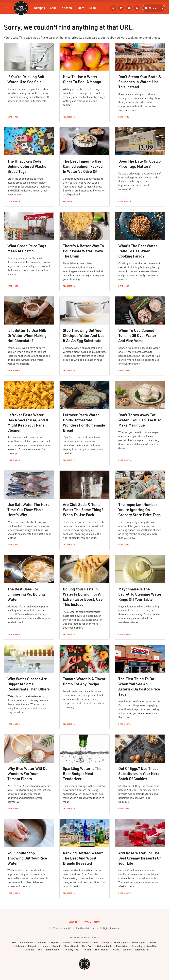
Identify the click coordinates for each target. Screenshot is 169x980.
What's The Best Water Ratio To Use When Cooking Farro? (138, 251)
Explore (54, 943)
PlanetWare (122, 946)
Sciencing (137, 946)
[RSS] (137, 8)
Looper (44, 946)
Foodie (66, 943)
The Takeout (101, 950)
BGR (14, 943)
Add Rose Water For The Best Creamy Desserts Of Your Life (140, 858)
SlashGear (29, 950)
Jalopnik (32, 946)
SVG (40, 950)
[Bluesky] (129, 8)
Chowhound (26, 943)
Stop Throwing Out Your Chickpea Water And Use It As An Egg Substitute (84, 335)
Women (127, 950)
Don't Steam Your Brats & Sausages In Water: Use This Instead (140, 82)
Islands (20, 946)
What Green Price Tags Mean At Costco (27, 248)
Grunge (106, 943)
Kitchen (67, 8)
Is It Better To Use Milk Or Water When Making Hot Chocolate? (27, 335)
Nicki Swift (88, 946)
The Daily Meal (71, 950)
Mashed (56, 946)
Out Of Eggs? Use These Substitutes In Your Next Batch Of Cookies (139, 774)
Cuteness (42, 943)
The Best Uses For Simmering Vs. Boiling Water (26, 594)
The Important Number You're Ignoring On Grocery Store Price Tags (139, 510)
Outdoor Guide (105, 946)
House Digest (139, 943)
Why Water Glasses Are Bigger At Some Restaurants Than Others (29, 684)
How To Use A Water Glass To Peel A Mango (82, 79)
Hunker (153, 943)
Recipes (40, 8)
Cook (53, 8)
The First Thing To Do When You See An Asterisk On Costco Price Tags (139, 686)
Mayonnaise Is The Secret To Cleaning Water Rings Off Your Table (140, 594)
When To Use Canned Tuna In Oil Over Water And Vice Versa (137, 335)
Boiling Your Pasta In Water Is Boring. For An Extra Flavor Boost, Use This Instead (83, 597)
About (73, 922)
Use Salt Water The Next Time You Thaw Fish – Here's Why (28, 510)
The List (87, 950)
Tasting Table (53, 950)
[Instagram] (113, 8)
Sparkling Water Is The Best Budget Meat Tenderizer (82, 774)
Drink (93, 8)
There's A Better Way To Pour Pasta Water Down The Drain (83, 251)
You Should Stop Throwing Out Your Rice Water (27, 858)
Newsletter (154, 8)
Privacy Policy (91, 922)
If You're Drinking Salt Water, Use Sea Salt (26, 79)
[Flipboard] (121, 8)
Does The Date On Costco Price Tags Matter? (140, 164)
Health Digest (121, 943)
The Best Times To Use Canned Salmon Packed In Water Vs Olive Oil (83, 166)
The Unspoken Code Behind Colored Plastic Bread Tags (27, 166)
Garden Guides (81, 943)
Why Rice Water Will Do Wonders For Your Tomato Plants (27, 774)
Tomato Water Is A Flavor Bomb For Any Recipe (84, 681)
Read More (13, 117)
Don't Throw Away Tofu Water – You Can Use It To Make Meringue (140, 420)
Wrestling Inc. (142, 950)
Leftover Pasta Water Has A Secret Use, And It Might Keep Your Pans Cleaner (28, 422)
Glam (95, 943)
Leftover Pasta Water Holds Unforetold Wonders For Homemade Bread (84, 422)
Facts (81, 8)
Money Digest (71, 946)
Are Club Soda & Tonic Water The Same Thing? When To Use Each (83, 510)
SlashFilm (152, 946)
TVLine (115, 950)
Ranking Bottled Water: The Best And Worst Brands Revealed (83, 858)
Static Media (64, 928)
